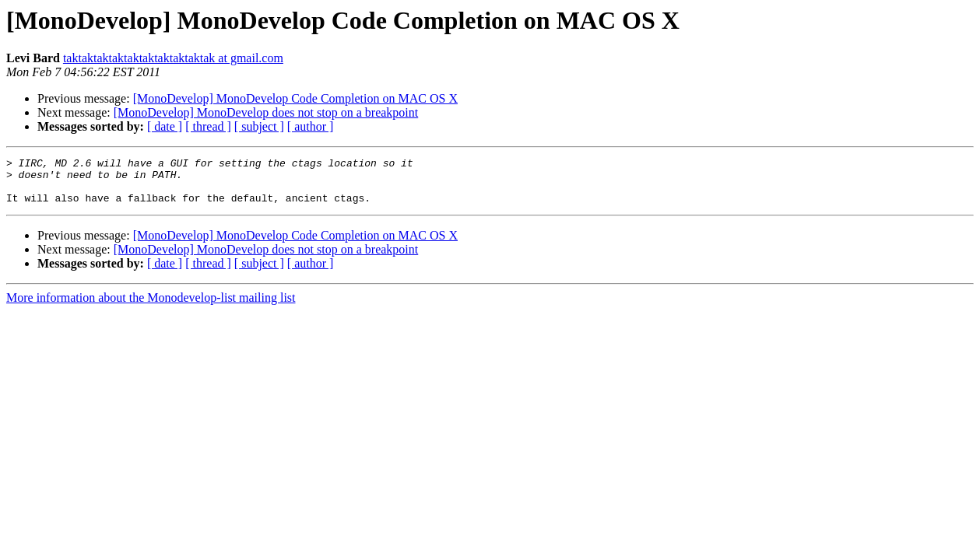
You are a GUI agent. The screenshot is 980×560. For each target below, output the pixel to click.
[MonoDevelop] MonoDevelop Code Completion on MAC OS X (295, 98)
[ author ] (311, 126)
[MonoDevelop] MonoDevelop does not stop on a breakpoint (266, 112)
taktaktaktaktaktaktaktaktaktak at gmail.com (173, 58)
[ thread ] (208, 126)
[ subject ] (259, 126)
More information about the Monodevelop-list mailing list (151, 307)
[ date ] (165, 126)
